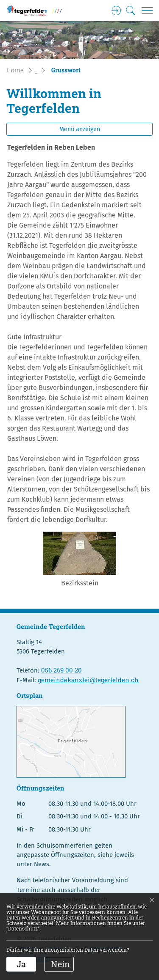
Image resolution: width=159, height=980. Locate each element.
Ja (21, 964)
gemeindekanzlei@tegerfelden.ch (88, 680)
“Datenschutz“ (23, 928)
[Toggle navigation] (144, 11)
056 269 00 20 (61, 670)
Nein (60, 964)
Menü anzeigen (80, 129)
